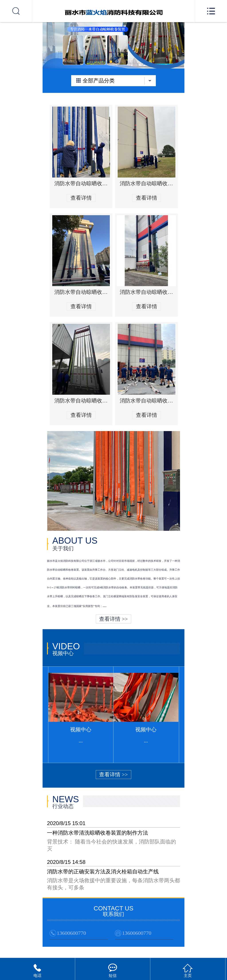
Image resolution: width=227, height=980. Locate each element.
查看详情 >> (113, 619)
